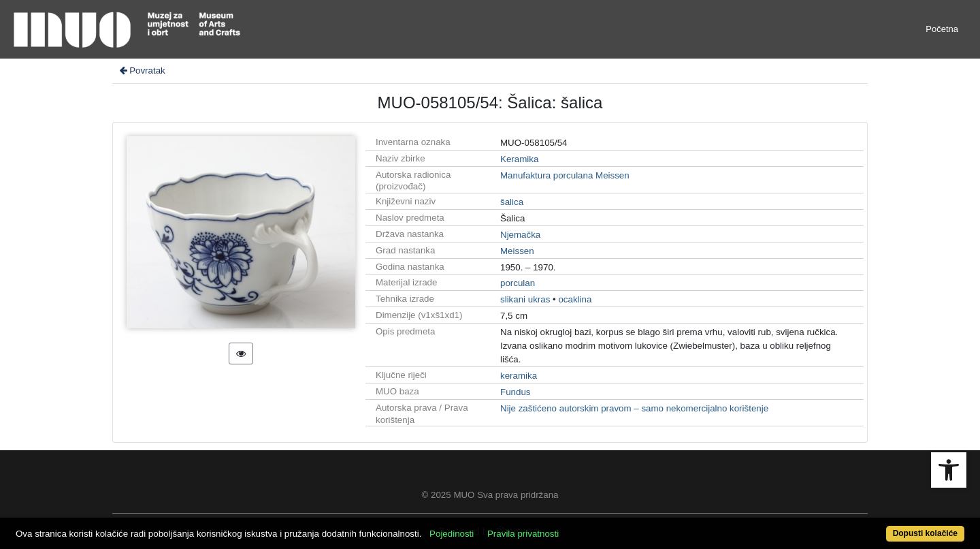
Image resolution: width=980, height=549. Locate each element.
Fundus (515, 392)
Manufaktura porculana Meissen (565, 175)
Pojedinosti (452, 534)
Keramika (519, 159)
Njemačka (520, 235)
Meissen (517, 251)
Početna (942, 29)
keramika (519, 376)
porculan (518, 283)
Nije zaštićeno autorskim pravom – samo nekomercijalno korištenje (634, 408)
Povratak (142, 70)
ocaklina (575, 299)
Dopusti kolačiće (925, 533)
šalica (512, 202)
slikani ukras (525, 299)
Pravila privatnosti (523, 534)
